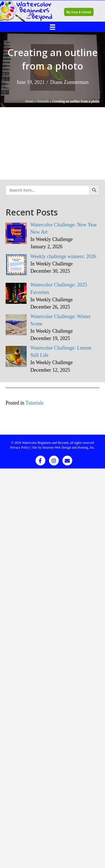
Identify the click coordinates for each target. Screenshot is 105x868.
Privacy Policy (20, 447)
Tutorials (43, 101)
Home (29, 101)
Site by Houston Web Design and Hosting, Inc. (64, 447)
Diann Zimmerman (69, 82)
